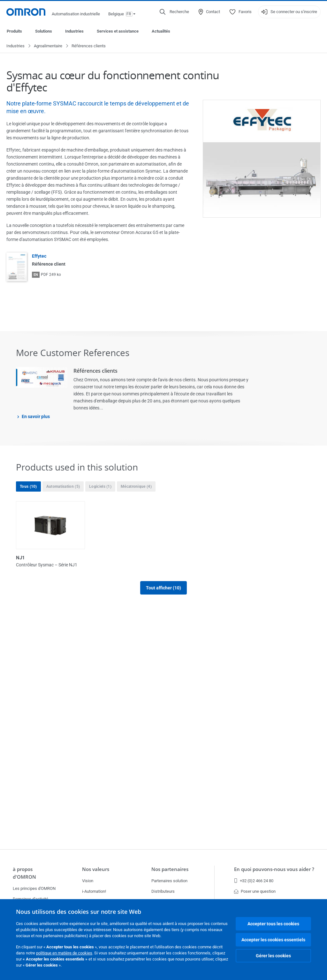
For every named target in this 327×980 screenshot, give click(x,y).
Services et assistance (118, 31)
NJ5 (20, 638)
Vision (88, 881)
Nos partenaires (170, 869)
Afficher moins (163, 782)
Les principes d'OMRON (34, 888)
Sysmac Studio (258, 638)
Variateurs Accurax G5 (116, 718)
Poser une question (255, 891)
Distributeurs (163, 891)
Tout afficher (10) (163, 755)
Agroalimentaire (48, 46)
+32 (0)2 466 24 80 (254, 881)
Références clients (95, 371)
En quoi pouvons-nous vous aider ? (274, 869)
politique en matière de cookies (64, 953)
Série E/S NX (30, 718)
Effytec (39, 256)
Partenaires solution (169, 881)
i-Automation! (94, 891)
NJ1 (20, 558)
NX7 (171, 638)
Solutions (44, 31)
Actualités (161, 31)
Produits (14, 31)
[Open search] (174, 12)
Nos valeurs (96, 869)
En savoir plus (36, 417)
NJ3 (171, 558)
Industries (74, 31)
